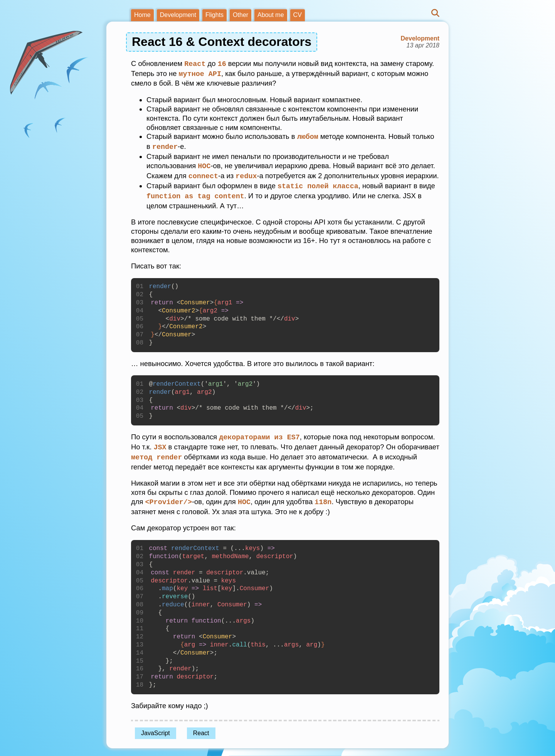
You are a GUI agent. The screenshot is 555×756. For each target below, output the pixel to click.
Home (142, 15)
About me (271, 15)
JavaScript (156, 728)
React (201, 728)
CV (298, 15)
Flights (214, 15)
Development (178, 15)
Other (240, 15)
